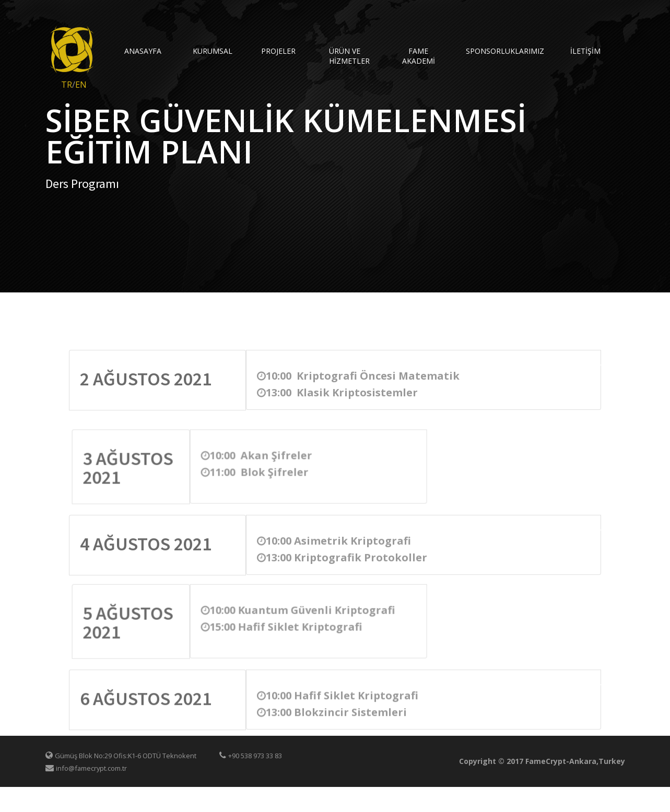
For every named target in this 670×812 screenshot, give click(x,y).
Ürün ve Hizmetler (349, 56)
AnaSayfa (143, 51)
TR (67, 85)
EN (81, 85)
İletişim (585, 51)
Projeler (278, 51)
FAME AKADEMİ (419, 56)
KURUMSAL (213, 51)
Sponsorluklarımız (487, 51)
